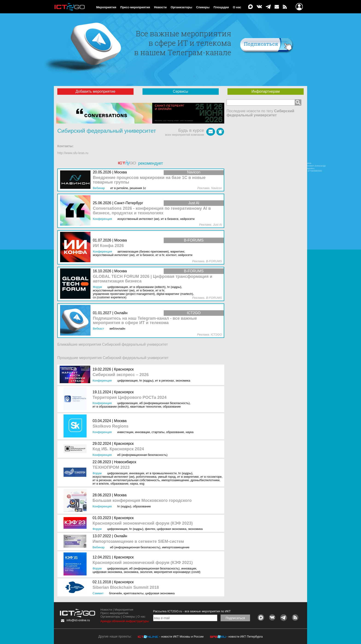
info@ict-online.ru (78, 620)
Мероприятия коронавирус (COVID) (177, 572)
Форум (97, 473)
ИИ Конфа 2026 (108, 246)
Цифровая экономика (172, 529)
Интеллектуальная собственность (136, 480)
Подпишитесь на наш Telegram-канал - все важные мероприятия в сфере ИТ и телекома (145, 321)
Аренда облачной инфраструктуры (125, 621)
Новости (160, 7)
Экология (146, 572)
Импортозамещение (175, 480)
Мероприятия (106, 7)
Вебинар (99, 547)
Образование (172, 407)
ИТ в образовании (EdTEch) (111, 407)
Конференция (102, 381)
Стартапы (158, 432)
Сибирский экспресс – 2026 (121, 375)
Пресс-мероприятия (135, 7)
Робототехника (146, 477)
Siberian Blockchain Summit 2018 (126, 588)
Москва (120, 421)
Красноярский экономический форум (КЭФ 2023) (143, 523)
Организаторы (181, 7)
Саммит (98, 593)
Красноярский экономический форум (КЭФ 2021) (143, 563)
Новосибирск (125, 462)
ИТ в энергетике (188, 477)
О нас (237, 7)
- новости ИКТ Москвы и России (181, 637)
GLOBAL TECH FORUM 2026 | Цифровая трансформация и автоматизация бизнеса (153, 279)
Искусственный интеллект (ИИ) (114, 477)
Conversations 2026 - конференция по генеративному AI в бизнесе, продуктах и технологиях (152, 211)
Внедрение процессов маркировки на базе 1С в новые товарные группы (149, 180)
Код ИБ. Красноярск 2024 (118, 449)
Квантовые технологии (146, 407)
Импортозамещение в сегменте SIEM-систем (138, 542)
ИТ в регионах (165, 381)
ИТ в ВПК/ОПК (101, 484)
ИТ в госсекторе (211, 477)
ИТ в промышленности (161, 473)
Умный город (167, 477)
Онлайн (121, 536)
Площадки (221, 7)
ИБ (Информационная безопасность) (164, 403)
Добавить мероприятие (95, 91)
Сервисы (180, 91)
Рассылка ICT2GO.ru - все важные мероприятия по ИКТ (192, 611)
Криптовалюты (134, 593)
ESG (142, 484)
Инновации (142, 432)
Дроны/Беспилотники (205, 480)
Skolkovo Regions (111, 426)
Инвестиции (125, 432)
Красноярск (124, 369)
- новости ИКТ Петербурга (245, 637)
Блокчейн (115, 593)
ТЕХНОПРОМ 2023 (111, 467)
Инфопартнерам (265, 91)
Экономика (183, 381)
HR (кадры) (146, 381)
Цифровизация (127, 381)
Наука (189, 432)
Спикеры (203, 7)
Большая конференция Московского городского (142, 501)
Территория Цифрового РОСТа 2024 (130, 398)
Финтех (150, 529)
